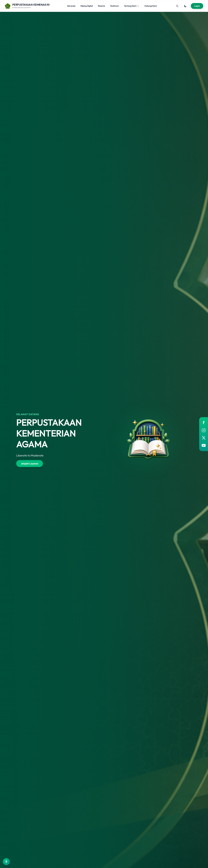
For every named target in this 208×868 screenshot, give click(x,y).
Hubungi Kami (151, 6)
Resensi (101, 6)
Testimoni (114, 6)
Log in (197, 6)
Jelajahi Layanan (30, 464)
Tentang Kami (132, 6)
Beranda (71, 6)
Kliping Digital (87, 6)
